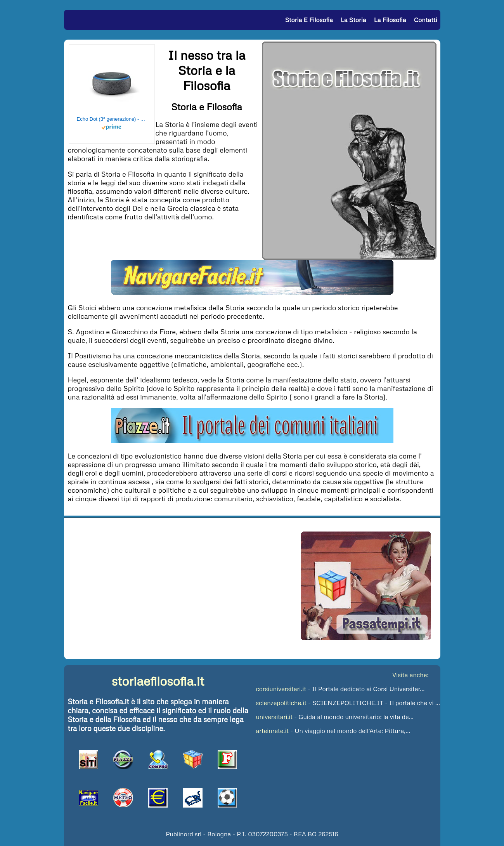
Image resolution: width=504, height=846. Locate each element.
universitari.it (275, 717)
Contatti (426, 20)
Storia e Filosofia (309, 20)
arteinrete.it (273, 731)
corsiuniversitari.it (281, 689)
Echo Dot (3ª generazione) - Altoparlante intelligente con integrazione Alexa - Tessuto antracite (112, 119)
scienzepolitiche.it (281, 703)
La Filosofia (390, 20)
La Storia (353, 20)
